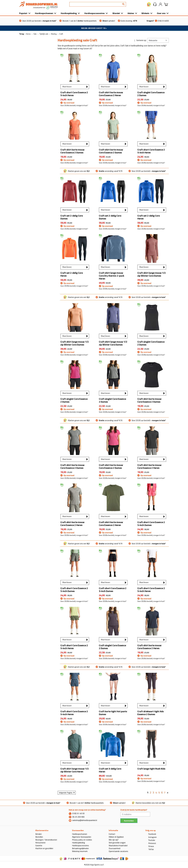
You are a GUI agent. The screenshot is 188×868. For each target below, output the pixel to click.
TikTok (150, 849)
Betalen (38, 834)
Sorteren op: (141, 40)
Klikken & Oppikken (116, 837)
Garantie (39, 845)
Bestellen (39, 837)
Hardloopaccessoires (95, 13)
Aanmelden (129, 821)
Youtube (150, 840)
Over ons (161, 13)
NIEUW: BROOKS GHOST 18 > (94, 28)
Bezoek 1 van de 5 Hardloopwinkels (78, 21)
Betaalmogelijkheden (80, 848)
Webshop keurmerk (80, 851)
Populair (23, 13)
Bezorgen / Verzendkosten (46, 840)
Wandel (116, 13)
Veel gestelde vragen (117, 843)
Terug (21, 34)
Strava (150, 846)
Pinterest (151, 843)
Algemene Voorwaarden (82, 837)
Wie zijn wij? (114, 840)
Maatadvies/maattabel (118, 845)
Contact (112, 834)
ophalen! (107, 21)
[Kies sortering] (158, 40)
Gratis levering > (127, 21)
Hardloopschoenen (44, 13)
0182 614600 (158, 21)
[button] (155, 4)
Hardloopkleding (69, 13)
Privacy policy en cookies (82, 840)
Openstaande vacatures (118, 851)
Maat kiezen (67, 87)
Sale (35, 34)
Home (28, 34)
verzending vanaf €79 (109, 171)
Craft (61, 34)
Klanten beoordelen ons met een (148, 803)
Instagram (151, 837)
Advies (131, 13)
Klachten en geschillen (44, 848)
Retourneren (40, 843)
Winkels (145, 13)
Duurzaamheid (115, 848)
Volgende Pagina (66, 793)
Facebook (151, 834)
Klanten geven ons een (76, 171)
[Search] (98, 4)
